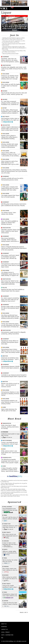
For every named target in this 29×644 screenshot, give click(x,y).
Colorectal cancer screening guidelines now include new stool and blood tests (14, 493)
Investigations (6, 65)
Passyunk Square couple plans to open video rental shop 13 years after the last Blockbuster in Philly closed (14, 48)
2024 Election (6, 125)
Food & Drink (6, 74)
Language (6, 541)
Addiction (5, 356)
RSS (2, 638)
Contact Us (4, 629)
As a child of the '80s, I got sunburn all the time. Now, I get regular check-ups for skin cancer (14, 495)
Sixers (4, 407)
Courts (6, 16)
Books (4, 449)
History (4, 108)
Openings (6, 567)
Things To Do (7, 524)
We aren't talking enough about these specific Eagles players (13, 44)
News (12, 8)
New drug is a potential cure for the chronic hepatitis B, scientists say (14, 481)
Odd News (5, 99)
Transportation (7, 423)
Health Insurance (7, 440)
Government (6, 57)
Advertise (4, 627)
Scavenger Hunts (7, 458)
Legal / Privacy (5, 632)
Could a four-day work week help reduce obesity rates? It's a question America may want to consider (14, 490)
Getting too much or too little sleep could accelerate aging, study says (14, 487)
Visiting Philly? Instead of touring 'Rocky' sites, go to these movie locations (14, 51)
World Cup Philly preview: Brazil (11, 54)
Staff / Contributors (7, 635)
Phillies (5, 288)
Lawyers (6, 601)
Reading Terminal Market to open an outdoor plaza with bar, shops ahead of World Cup (13, 38)
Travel (5, 515)
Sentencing (12, 16)
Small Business (8, 507)
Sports (5, 549)
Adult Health (6, 117)
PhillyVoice (4, 8)
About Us (4, 624)
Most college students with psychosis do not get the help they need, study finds (14, 484)
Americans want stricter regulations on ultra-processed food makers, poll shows (14, 41)
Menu (27, 9)
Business (5, 91)
